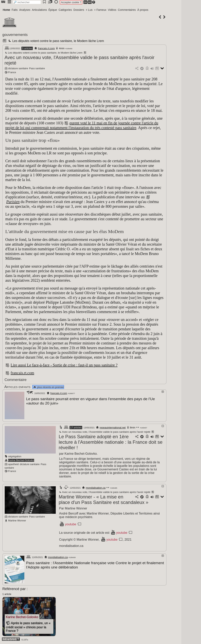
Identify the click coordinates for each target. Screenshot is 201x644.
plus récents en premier (48, 387)
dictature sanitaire (18, 68)
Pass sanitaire (37, 68)
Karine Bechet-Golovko (21, 460)
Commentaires (127, 10)
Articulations (39, 10)
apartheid (13, 464)
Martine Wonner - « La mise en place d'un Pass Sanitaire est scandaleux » (104, 499)
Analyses (25, 10)
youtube (71, 524)
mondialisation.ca (96, 488)
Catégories (65, 10)
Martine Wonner (17, 520)
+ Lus (89, 10)
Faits (15, 10)
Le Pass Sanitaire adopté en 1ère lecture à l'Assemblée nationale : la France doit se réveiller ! (111, 442)
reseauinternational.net (113, 427)
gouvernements (15, 35)
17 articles (76, 427)
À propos (143, 10)
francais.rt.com (46, 48)
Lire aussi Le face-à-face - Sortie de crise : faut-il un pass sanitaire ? (64, 365)
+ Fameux (100, 10)
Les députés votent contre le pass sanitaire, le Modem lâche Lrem (56, 41)
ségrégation (15, 456)
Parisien (13, 202)
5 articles (27, 48)
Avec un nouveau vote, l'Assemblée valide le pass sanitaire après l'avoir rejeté (105, 432)
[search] (27, 2)
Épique (53, 10)
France (12, 72)
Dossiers (79, 10)
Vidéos (112, 10)
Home (6, 10)
